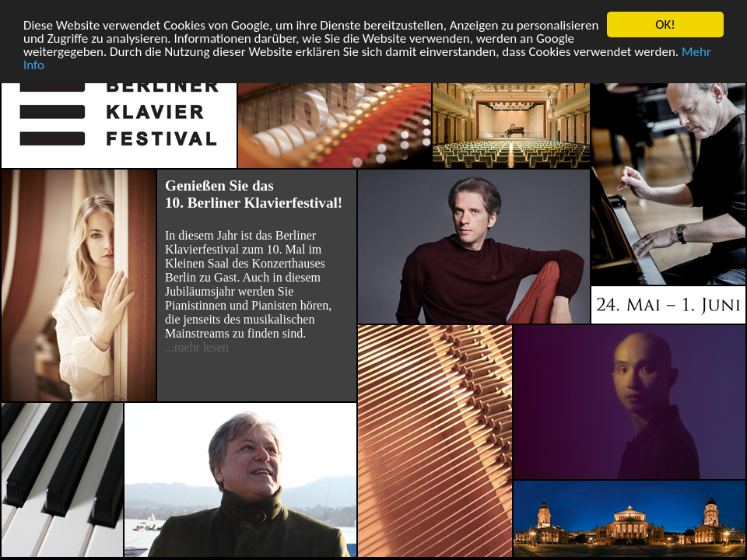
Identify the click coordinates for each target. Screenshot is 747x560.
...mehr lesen (197, 347)
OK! (665, 24)
